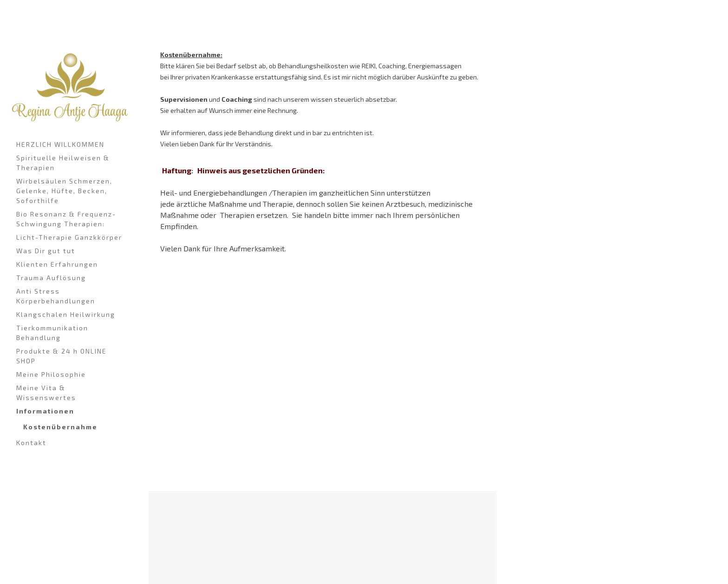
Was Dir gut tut (46, 251)
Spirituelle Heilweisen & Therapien (63, 163)
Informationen (45, 411)
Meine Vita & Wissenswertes (46, 393)
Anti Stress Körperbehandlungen (56, 296)
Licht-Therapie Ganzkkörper (69, 237)
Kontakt (31, 443)
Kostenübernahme (60, 427)
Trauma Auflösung (51, 278)
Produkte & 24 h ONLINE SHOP (62, 356)
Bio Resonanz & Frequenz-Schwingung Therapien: (66, 219)
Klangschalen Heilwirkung (66, 314)
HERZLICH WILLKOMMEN (60, 144)
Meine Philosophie (51, 374)
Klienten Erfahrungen (57, 264)
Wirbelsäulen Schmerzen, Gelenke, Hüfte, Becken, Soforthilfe (64, 191)
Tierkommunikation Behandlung (52, 333)
